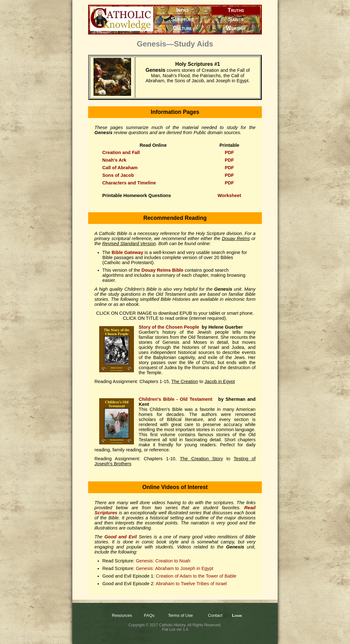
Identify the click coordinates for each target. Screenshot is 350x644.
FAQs (149, 615)
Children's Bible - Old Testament (176, 399)
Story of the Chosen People (169, 327)
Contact (215, 615)
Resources (122, 615)
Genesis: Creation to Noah (163, 561)
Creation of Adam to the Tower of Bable (196, 576)
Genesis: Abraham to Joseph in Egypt (175, 568)
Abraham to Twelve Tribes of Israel (191, 584)
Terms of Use (181, 615)
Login (237, 615)
